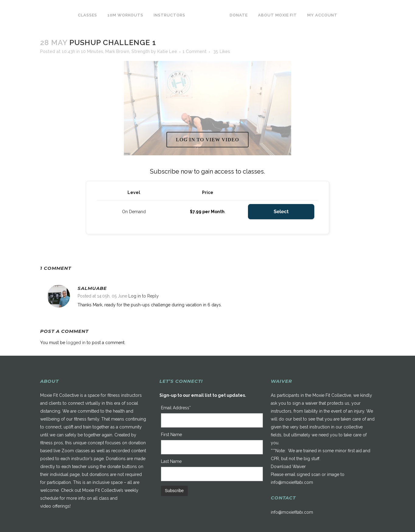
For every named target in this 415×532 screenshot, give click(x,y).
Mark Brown (117, 51)
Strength (141, 51)
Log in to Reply (144, 296)
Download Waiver (288, 467)
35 (222, 51)
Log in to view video (207, 140)
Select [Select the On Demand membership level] (281, 211)
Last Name (171, 461)
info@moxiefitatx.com (292, 482)
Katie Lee (167, 51)
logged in (76, 343)
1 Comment (195, 51)
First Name (171, 435)
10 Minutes (92, 51)
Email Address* (176, 408)
